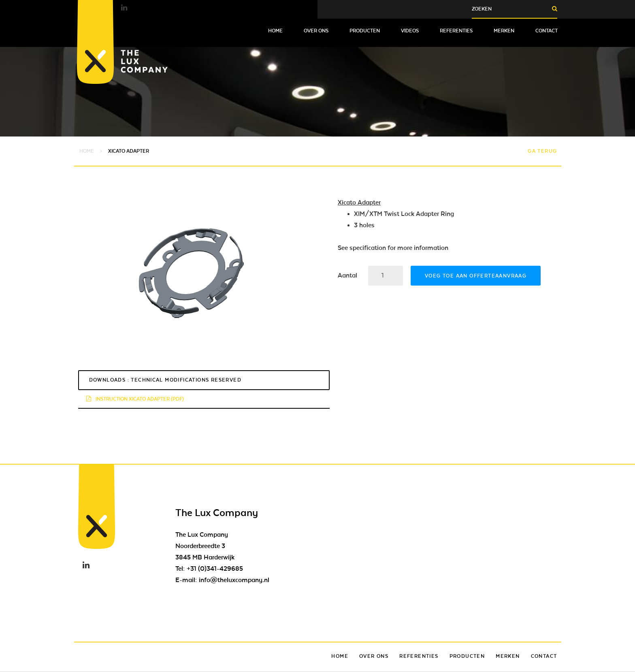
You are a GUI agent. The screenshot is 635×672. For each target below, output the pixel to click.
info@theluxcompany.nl (234, 580)
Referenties (456, 31)
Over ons (316, 31)
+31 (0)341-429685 (215, 569)
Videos (410, 31)
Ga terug (542, 151)
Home (275, 31)
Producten (365, 31)
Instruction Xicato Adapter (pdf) (135, 399)
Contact (547, 31)
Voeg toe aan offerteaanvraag (476, 276)
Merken (504, 31)
